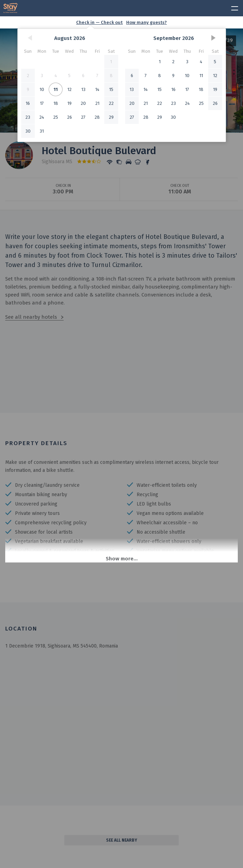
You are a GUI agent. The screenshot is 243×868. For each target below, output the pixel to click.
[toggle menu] (232, 7)
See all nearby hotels (31, 317)
